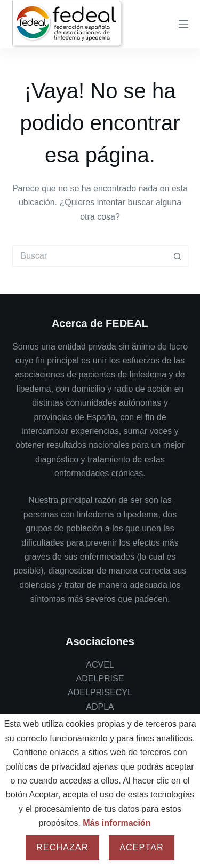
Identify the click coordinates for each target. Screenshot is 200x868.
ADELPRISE (100, 679)
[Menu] (183, 24)
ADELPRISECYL (100, 692)
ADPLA (100, 707)
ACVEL (100, 665)
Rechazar (62, 847)
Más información (117, 823)
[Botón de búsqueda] (178, 256)
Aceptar (142, 847)
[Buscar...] (90, 256)
